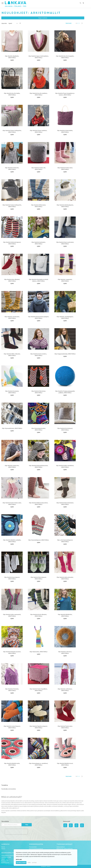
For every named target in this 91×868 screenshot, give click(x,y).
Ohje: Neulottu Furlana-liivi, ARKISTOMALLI (12, 169)
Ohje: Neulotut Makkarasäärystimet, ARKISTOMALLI (38, 504)
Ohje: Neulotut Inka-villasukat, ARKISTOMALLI (12, 280)
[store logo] (16, 4)
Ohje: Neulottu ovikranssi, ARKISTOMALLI (65, 652)
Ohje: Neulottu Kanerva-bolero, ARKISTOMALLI (39, 355)
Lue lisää (34, 862)
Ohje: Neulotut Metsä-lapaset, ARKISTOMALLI (38, 578)
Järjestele (4, 23)
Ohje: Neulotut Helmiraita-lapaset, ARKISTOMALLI (12, 243)
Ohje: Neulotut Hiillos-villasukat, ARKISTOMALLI (12, 355)
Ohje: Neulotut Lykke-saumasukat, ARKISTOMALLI (12, 615)
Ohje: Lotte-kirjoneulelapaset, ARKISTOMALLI (65, 541)
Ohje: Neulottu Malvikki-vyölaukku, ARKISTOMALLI (12, 541)
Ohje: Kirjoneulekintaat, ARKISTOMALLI (12, 428)
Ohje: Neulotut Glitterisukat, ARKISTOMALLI (38, 206)
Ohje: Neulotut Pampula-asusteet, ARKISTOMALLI (12, 652)
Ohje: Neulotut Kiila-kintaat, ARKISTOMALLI (39, 392)
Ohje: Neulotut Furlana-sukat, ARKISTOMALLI (65, 169)
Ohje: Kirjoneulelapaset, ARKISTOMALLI (39, 540)
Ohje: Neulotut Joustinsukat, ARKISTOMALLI (12, 317)
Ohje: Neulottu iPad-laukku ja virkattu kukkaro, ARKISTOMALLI (39, 280)
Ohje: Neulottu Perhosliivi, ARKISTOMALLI (12, 690)
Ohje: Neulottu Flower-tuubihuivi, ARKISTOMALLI (38, 131)
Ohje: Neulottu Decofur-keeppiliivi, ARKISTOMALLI (65, 57)
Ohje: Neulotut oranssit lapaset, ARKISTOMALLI (12, 727)
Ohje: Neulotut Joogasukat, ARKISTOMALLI (65, 280)
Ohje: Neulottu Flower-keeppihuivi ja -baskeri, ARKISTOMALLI (65, 94)
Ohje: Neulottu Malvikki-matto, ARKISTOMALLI (12, 764)
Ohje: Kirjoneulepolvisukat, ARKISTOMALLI (38, 429)
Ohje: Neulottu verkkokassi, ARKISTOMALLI (65, 690)
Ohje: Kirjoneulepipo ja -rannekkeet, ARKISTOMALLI (38, 764)
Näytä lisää (19, 859)
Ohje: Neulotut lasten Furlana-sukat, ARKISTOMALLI (12, 504)
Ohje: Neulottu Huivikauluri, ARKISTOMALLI (39, 243)
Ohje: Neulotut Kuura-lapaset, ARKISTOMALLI (12, 578)
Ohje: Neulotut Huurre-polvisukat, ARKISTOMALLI (65, 243)
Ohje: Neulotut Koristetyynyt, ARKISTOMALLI (65, 429)
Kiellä (29, 862)
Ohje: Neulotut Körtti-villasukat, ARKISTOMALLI (38, 615)
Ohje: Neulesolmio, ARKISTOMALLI (38, 652)
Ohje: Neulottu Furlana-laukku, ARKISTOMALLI (65, 131)
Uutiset (3, 849)
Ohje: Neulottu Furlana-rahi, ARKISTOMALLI (39, 169)
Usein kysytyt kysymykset (36, 849)
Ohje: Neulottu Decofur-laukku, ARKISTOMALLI (12, 94)
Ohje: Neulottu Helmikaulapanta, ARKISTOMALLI (65, 206)
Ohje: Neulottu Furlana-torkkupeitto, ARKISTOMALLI (12, 206)
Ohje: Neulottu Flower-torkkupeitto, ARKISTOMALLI (12, 131)
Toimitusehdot (33, 847)
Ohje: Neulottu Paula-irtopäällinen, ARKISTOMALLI (39, 690)
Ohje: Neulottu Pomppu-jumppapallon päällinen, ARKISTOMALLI (65, 392)
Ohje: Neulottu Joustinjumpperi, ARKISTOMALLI (65, 317)
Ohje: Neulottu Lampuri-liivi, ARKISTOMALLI (12, 466)
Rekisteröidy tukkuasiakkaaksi (65, 849)
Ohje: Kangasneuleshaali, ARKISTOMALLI (65, 354)
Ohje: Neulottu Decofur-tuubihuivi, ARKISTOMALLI (39, 94)
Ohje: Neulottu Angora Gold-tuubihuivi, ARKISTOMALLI (39, 57)
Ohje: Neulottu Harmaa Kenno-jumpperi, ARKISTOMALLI (39, 317)
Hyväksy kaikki (21, 863)
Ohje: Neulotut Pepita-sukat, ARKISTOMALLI (65, 727)
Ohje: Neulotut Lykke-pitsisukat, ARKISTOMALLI (65, 578)
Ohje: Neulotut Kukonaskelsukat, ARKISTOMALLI (65, 504)
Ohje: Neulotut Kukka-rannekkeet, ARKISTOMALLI (65, 466)
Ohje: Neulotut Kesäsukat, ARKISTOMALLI (12, 392)
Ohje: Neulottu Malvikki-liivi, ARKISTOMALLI (65, 615)
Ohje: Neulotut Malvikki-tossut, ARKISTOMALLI (65, 764)
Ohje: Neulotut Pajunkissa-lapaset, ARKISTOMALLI (39, 727)
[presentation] (16, 832)
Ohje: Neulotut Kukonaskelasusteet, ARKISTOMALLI (39, 466)
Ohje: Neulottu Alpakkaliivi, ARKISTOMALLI (12, 57)
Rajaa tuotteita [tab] (43, 18)
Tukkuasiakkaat (61, 847)
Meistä (3, 847)
